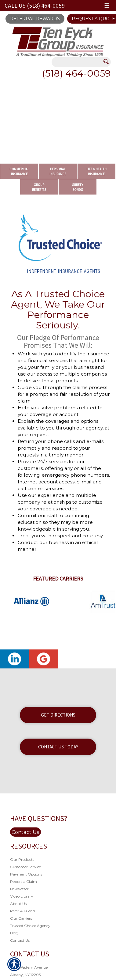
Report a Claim (24, 882)
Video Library (22, 896)
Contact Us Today (58, 747)
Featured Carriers (58, 579)
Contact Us (25, 832)
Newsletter (19, 889)
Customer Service (25, 867)
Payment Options (26, 874)
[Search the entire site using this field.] (78, 62)
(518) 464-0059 (76, 73)
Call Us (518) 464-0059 (35, 6)
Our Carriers (21, 918)
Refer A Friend (22, 911)
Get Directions (58, 715)
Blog (14, 933)
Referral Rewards (35, 19)
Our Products (22, 859)
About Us (18, 904)
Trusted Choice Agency (30, 926)
